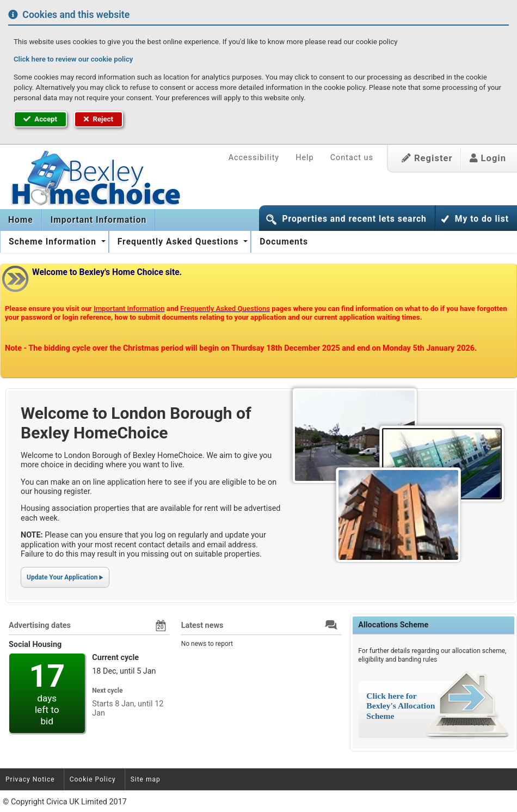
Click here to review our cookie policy (73, 59)
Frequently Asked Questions (180, 242)
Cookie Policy (93, 779)
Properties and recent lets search (354, 219)
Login (488, 158)
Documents (284, 242)
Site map (146, 779)
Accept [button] (40, 119)
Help (304, 158)
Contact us (352, 158)
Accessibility (254, 158)
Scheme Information (54, 242)
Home (21, 220)
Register (427, 158)
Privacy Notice (30, 779)
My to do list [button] (482, 219)
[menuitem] (21, 220)
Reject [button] (99, 119)
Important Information (99, 220)
